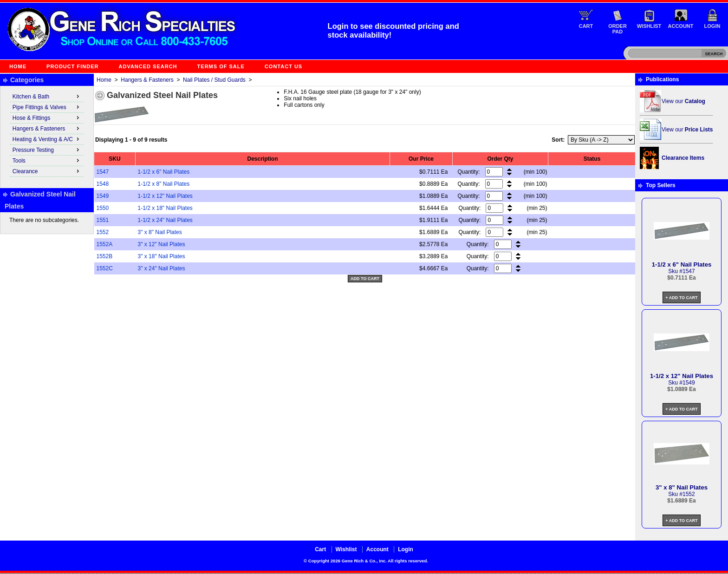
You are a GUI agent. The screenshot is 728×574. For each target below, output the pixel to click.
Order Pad (617, 29)
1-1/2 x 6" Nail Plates (164, 172)
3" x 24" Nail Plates (162, 268)
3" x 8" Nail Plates (160, 232)
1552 (103, 232)
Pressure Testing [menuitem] (47, 150)
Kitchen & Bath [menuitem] (47, 96)
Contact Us (283, 66)
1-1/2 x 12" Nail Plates (165, 196)
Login (712, 26)
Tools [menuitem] (47, 160)
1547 (103, 172)
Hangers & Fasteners (147, 80)
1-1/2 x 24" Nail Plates (165, 220)
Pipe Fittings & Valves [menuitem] (47, 107)
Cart (586, 26)
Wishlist (649, 26)
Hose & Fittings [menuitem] (47, 117)
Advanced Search (148, 66)
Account (681, 26)
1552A (105, 244)
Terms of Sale (221, 66)
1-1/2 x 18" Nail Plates (165, 208)
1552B (105, 256)
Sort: (558, 140)
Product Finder (72, 66)
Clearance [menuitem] (47, 171)
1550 (103, 208)
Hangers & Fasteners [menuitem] (47, 128)
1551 (103, 220)
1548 (103, 184)
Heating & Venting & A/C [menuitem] (47, 139)
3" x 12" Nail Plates (162, 244)
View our (683, 101)
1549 (103, 196)
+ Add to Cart (681, 298)
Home (18, 66)
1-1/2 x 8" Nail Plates (164, 184)
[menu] (47, 134)
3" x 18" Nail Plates (162, 256)
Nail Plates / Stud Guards (214, 80)
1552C (105, 268)
